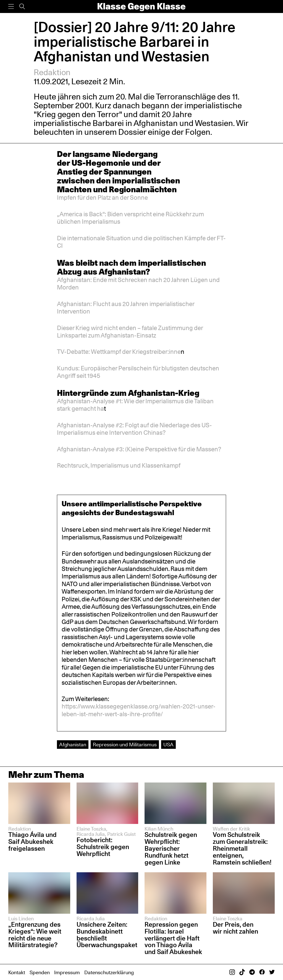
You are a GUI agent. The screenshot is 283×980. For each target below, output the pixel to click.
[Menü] (11, 6)
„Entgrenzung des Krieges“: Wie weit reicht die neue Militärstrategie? (35, 935)
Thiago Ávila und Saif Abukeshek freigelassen (32, 841)
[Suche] (22, 6)
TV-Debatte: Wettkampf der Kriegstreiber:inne (119, 352)
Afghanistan (73, 744)
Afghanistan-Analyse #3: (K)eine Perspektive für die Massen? (139, 449)
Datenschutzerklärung (109, 972)
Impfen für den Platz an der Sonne (102, 197)
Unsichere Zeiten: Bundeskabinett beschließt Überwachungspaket (107, 935)
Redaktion (52, 72)
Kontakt (17, 972)
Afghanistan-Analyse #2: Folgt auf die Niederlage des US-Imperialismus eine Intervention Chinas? (134, 429)
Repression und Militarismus (125, 744)
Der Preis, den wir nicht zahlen (235, 928)
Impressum (67, 972)
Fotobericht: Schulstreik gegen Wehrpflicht (103, 847)
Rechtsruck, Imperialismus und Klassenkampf (119, 465)
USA (168, 744)
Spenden (40, 972)
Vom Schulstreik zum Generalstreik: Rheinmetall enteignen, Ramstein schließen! (242, 848)
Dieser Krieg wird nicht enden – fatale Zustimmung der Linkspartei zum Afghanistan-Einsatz (130, 332)
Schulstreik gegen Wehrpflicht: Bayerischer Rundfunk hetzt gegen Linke (171, 848)
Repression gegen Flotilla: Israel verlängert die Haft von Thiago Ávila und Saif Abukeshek (173, 938)
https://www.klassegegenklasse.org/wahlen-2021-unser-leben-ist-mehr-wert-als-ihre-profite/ (139, 710)
